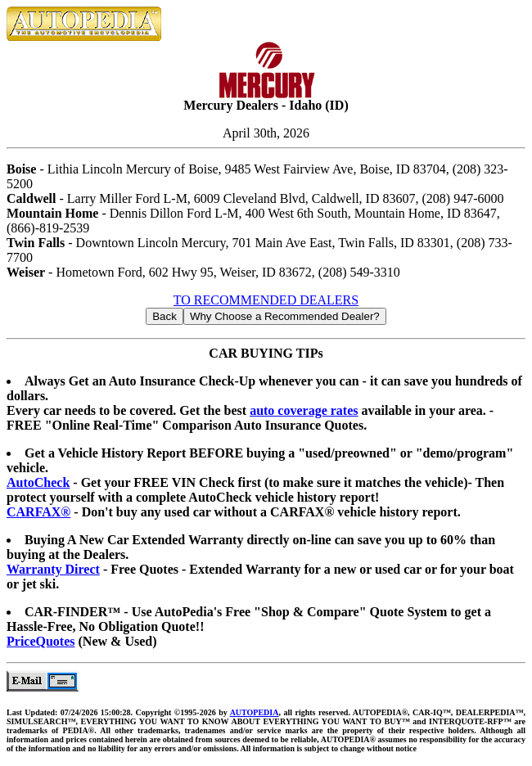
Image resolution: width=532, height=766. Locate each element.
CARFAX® (38, 512)
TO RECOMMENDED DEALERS (266, 300)
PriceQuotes (41, 641)
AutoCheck (38, 482)
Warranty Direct (53, 569)
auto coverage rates (304, 410)
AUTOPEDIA (255, 712)
